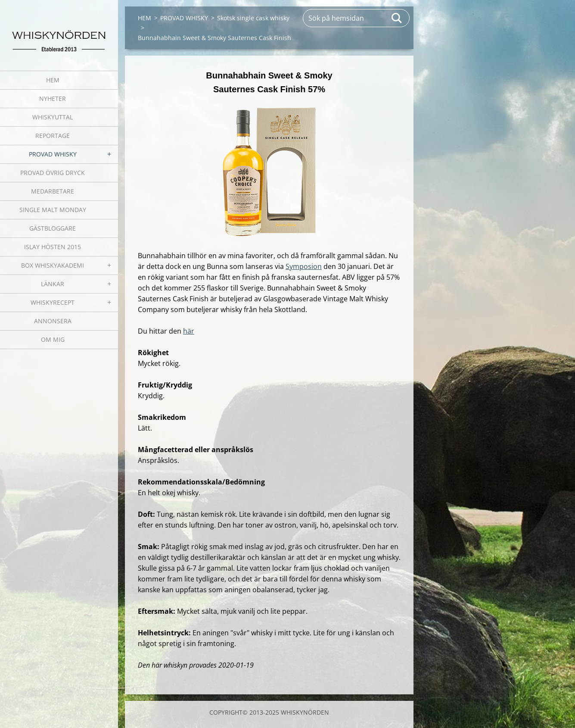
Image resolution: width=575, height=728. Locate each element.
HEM (53, 80)
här (189, 331)
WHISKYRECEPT (53, 302)
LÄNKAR (53, 284)
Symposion (304, 266)
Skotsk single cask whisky (253, 18)
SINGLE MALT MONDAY (53, 210)
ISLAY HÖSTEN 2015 (53, 247)
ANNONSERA (53, 321)
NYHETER (53, 98)
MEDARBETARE (53, 191)
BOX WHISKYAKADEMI (53, 265)
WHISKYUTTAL (53, 117)
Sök (397, 18)
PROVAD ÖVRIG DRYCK (53, 173)
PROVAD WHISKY (53, 154)
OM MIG (53, 339)
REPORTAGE (53, 136)
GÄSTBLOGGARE (53, 228)
